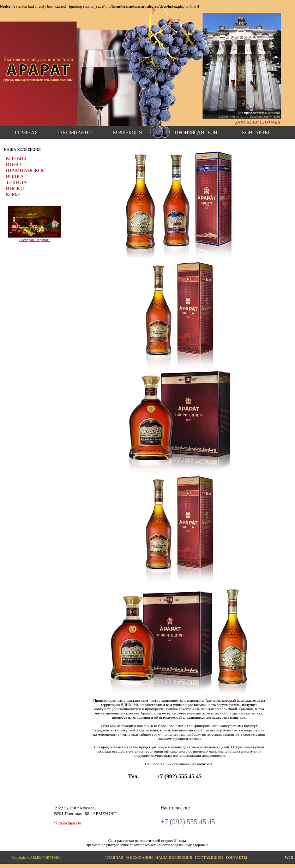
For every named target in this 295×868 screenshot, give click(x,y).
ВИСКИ (15, 188)
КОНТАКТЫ (236, 857)
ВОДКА (15, 176)
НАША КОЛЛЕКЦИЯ (174, 857)
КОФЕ (13, 194)
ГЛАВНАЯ (114, 857)
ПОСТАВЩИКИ (209, 857)
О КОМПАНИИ (140, 857)
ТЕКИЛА (17, 182)
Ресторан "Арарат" (34, 240)
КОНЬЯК (16, 158)
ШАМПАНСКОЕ (26, 170)
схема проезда (69, 823)
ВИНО (14, 164)
